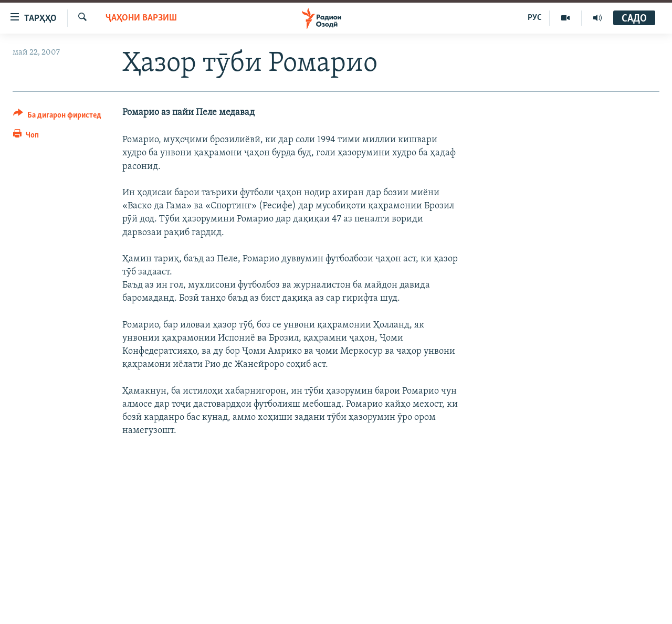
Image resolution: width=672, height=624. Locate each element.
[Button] (57, 117)
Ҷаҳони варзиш (141, 18)
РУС (535, 18)
